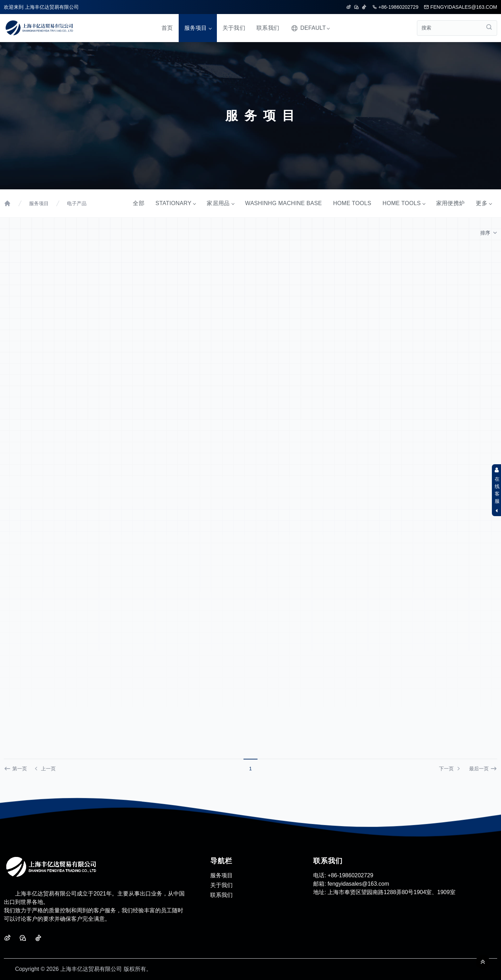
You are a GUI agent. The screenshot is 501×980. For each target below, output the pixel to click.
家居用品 (220, 203)
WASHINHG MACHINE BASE (284, 203)
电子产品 (77, 203)
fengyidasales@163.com (461, 7)
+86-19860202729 (395, 7)
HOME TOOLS (352, 203)
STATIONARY (176, 203)
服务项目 (198, 28)
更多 (484, 203)
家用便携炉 (451, 203)
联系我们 (268, 28)
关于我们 (234, 28)
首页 (167, 28)
